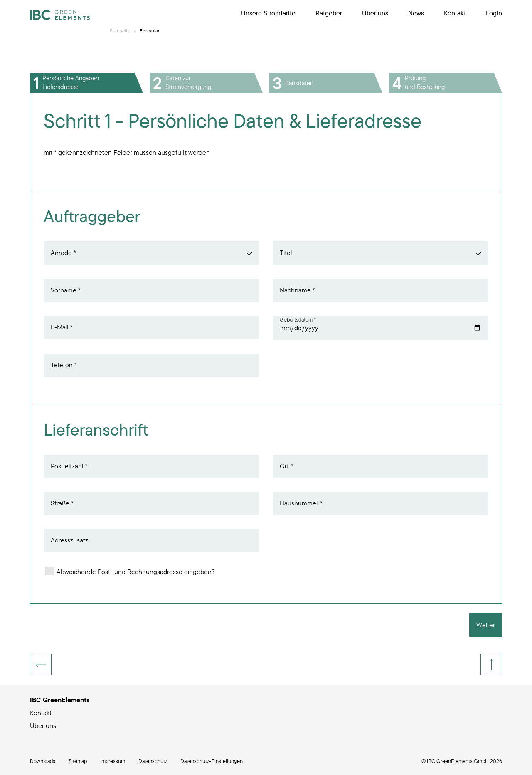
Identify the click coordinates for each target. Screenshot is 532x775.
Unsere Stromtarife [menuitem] (268, 13)
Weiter (486, 625)
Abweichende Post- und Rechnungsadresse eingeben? (130, 571)
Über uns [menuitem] (375, 13)
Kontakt (41, 713)
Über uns (43, 725)
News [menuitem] (416, 13)
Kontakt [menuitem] (455, 13)
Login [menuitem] (494, 13)
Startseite (120, 31)
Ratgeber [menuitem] (329, 13)
